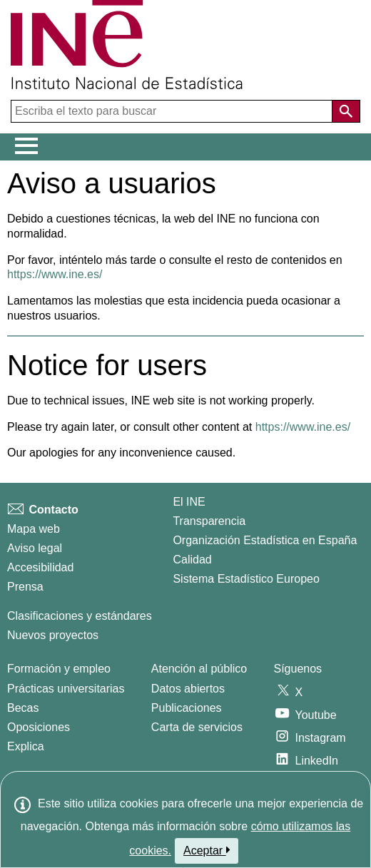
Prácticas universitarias (66, 689)
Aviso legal (35, 548)
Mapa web (34, 529)
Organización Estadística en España (265, 540)
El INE (189, 502)
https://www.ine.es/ (55, 274)
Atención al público (199, 669)
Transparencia (209, 521)
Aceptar (207, 850)
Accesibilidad (40, 567)
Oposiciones (39, 727)
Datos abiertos (188, 689)
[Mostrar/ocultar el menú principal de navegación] (27, 146)
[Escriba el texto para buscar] (173, 111)
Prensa (25, 587)
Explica (26, 746)
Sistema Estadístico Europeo (246, 579)
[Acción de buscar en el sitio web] (346, 111)
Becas (23, 708)
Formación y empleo (59, 669)
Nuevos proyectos (53, 635)
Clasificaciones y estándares (80, 616)
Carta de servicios (197, 727)
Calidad (192, 560)
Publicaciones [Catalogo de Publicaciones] (187, 708)
